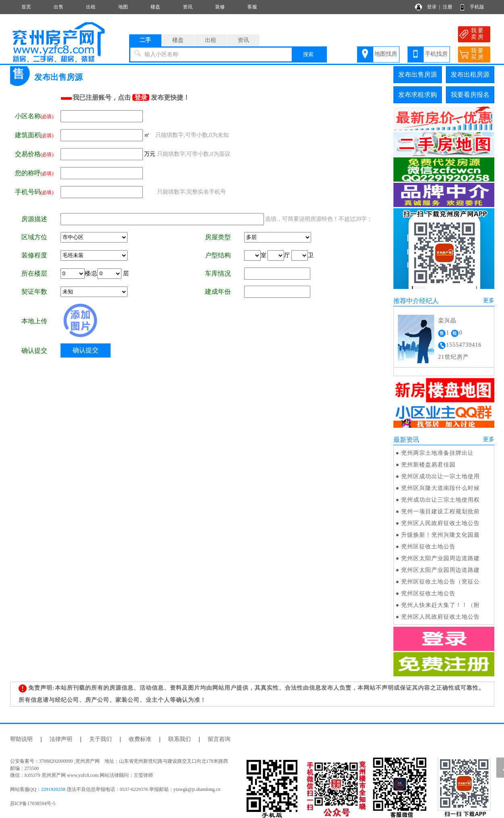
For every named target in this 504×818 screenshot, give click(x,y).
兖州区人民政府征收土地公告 (440, 523)
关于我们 (100, 739)
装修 (220, 7)
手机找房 (436, 54)
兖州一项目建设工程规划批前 (440, 512)
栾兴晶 (447, 321)
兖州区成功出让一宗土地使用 (440, 476)
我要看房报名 (470, 95)
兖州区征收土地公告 (428, 547)
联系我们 (180, 739)
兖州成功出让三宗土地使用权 (440, 500)
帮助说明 (21, 739)
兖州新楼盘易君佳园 (428, 465)
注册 (448, 7)
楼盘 (155, 7)
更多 (489, 300)
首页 (26, 7)
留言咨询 (219, 739)
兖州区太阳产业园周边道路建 (440, 558)
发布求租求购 (418, 95)
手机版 (477, 7)
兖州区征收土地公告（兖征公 (440, 582)
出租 (91, 7)
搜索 (308, 54)
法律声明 (61, 739)
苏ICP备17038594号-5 (33, 803)
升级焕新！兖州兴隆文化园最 (440, 535)
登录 (432, 7)
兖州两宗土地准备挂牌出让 (437, 453)
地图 (123, 7)
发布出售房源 (418, 74)
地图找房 (386, 54)
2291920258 (53, 789)
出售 (59, 7)
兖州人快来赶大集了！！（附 (440, 605)
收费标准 (140, 739)
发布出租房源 (470, 74)
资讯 (188, 7)
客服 (252, 7)
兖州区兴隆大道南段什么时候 (440, 488)
